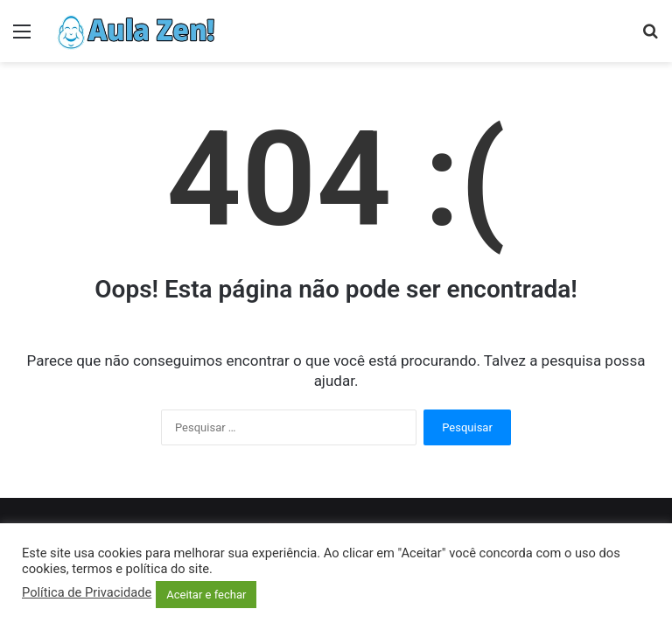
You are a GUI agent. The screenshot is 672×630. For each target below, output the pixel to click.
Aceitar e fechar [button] (206, 595)
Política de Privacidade (87, 592)
